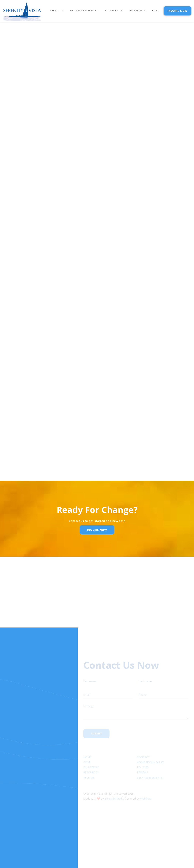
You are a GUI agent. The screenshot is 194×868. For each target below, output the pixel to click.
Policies (143, 756)
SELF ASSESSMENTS (150, 766)
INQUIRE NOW (177, 11)
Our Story (91, 756)
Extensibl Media (114, 788)
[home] (22, 11)
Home (87, 746)
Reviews (142, 761)
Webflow (146, 788)
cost (87, 751)
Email (88, 606)
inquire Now (97, 530)
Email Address (139, 214)
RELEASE (89, 766)
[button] (58, 11)
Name (39, 606)
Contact (143, 746)
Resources (91, 761)
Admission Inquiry (150, 751)
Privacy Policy (166, 231)
